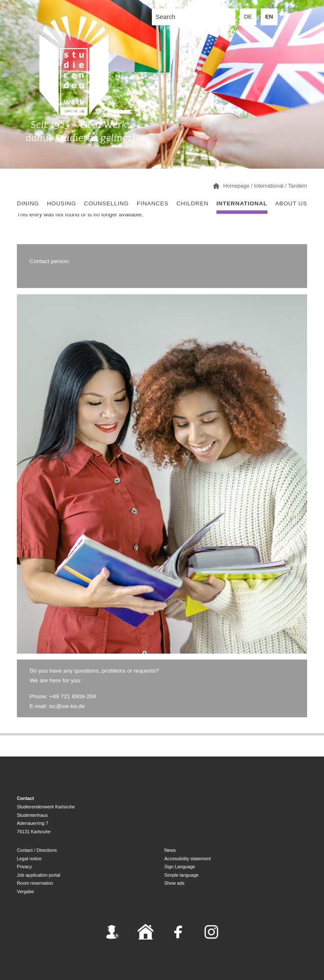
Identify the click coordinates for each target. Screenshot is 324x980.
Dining (28, 203)
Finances (153, 203)
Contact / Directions (37, 850)
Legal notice (29, 859)
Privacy (24, 867)
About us (291, 203)
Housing (61, 203)
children (192, 203)
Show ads (175, 883)
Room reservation (35, 883)
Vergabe (26, 891)
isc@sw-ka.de (67, 706)
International (242, 203)
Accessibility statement (188, 859)
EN (269, 17)
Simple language (182, 875)
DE (248, 17)
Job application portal (39, 875)
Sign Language (180, 867)
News (170, 850)
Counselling (106, 203)
